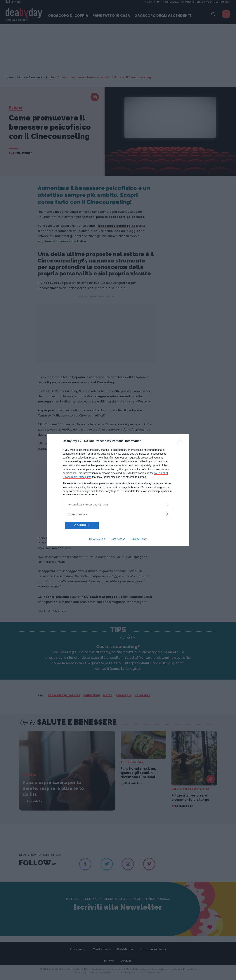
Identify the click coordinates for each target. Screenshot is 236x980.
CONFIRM (82, 525)
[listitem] (118, 504)
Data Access (118, 539)
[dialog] (118, 490)
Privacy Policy (139, 539)
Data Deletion (97, 539)
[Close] (182, 441)
